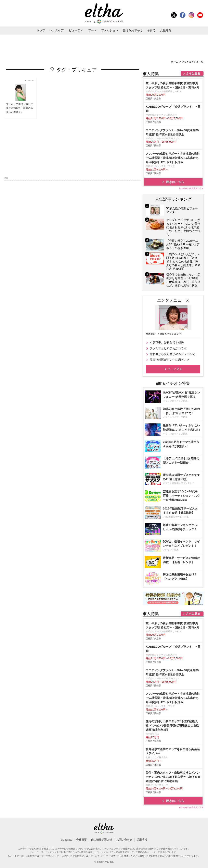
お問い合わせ (124, 840)
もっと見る (175, 369)
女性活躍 (166, 30)
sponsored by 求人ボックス (191, 188)
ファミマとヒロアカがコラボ (168, 348)
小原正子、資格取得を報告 (167, 343)
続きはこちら (175, 182)
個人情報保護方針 (102, 840)
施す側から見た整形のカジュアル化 (172, 354)
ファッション (110, 30)
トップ (41, 30)
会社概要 (81, 840)
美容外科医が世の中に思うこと (170, 360)
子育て (151, 30)
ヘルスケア (57, 30)
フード (92, 30)
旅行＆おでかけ (133, 30)
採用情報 (142, 840)
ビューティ (76, 30)
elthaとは (66, 840)
